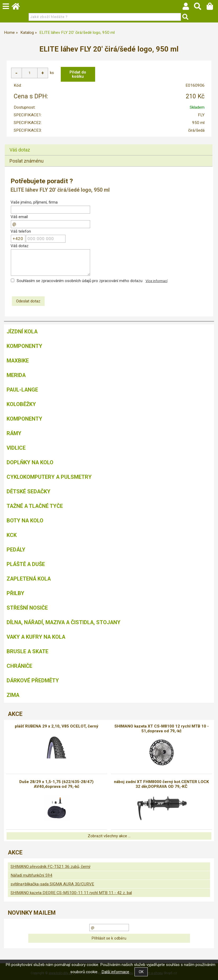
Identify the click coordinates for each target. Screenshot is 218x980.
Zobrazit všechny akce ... (109, 836)
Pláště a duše (26, 564)
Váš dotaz (20, 150)
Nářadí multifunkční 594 (31, 875)
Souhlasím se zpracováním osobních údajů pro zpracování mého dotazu (80, 281)
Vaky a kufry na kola (36, 637)
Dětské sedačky (29, 491)
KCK (12, 535)
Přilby (15, 593)
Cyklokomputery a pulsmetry (49, 477)
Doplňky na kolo (30, 462)
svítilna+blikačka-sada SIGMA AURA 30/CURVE (52, 884)
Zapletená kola (29, 579)
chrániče (19, 666)
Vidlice (16, 448)
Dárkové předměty (33, 680)
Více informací (157, 281)
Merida (16, 375)
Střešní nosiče (27, 608)
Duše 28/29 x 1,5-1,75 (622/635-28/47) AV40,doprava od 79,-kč (56, 784)
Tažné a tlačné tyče (35, 506)
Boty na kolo (25, 521)
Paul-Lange (22, 390)
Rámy (14, 433)
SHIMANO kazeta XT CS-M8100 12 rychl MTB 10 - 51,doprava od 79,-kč (162, 729)
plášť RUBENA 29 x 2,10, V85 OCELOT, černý (57, 726)
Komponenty (24, 346)
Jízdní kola (22, 332)
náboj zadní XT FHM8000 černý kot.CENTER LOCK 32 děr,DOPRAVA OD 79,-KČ (161, 784)
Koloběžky (21, 404)
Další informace (115, 972)
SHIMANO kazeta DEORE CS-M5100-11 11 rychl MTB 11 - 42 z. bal (71, 893)
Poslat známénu (27, 161)
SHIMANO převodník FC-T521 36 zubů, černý (50, 867)
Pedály (16, 550)
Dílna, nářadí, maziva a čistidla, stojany (64, 622)
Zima (13, 695)
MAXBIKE (18, 361)
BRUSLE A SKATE (27, 651)
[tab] (109, 144)
